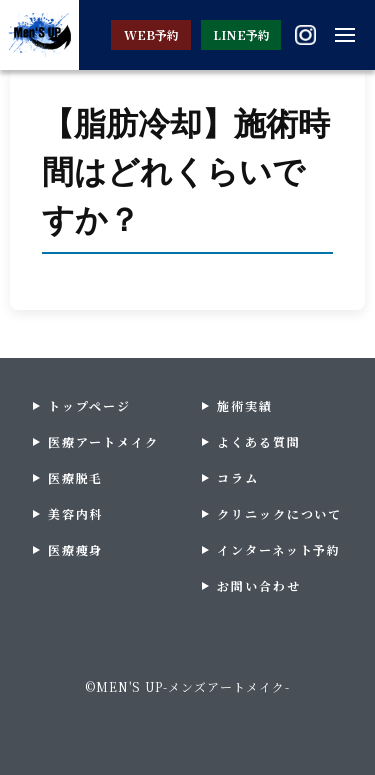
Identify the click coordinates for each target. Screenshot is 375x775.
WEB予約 (151, 34)
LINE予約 (241, 34)
